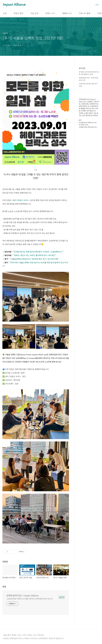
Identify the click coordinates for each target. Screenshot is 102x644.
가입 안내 (34, 13)
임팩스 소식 (50, 13)
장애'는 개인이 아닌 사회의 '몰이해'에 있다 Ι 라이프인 (35, 255)
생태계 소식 (67, 13)
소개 (5, 13)
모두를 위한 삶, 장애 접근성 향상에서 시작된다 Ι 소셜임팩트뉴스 (38, 252)
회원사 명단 (19, 13)
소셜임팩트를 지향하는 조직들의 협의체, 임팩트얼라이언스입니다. (30, 599)
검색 (92, 5)
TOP (97, 636)
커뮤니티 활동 (85, 13)
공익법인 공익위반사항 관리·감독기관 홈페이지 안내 (89, 73)
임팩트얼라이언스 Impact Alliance (23, 595)
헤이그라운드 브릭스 (21, 200)
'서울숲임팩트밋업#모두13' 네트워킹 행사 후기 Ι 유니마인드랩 (34, 259)
